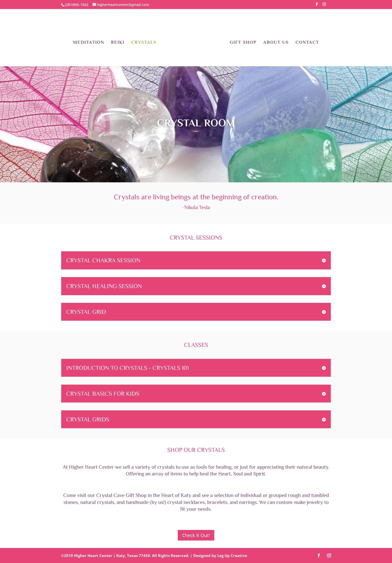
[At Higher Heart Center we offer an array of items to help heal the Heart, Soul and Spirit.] (196, 472)
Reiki (118, 43)
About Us (276, 43)
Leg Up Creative (232, 555)
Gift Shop (243, 43)
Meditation (89, 43)
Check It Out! (196, 535)
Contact (307, 43)
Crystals (144, 43)
